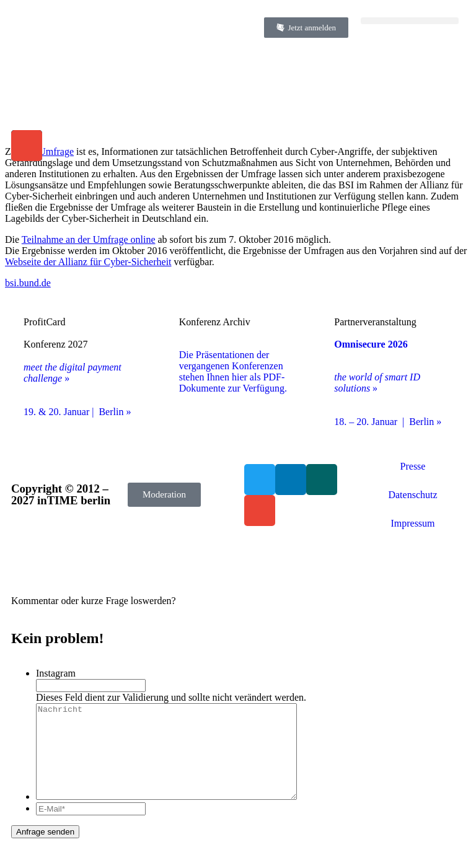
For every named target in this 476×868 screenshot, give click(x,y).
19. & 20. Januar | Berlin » (77, 412)
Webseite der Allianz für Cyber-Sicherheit (88, 262)
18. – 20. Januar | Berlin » (388, 422)
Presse (413, 466)
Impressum (412, 523)
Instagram (56, 673)
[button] (410, 21)
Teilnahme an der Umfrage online (89, 239)
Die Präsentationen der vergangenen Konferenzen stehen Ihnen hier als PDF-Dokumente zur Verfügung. (233, 371)
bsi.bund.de (28, 283)
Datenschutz (412, 495)
